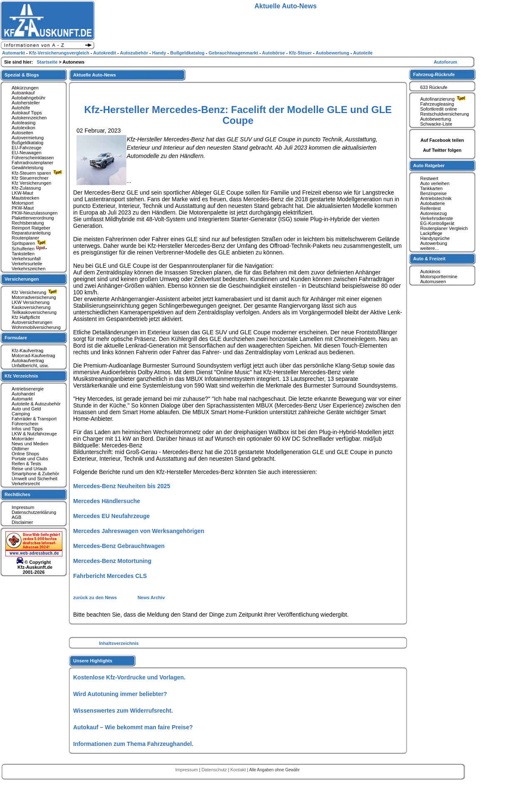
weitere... (430, 248)
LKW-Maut (22, 193)
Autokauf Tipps (27, 113)
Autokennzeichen (29, 118)
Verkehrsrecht (26, 484)
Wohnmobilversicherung (36, 327)
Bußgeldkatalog (27, 143)
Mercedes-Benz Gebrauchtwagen (119, 546)
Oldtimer (20, 449)
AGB (16, 517)
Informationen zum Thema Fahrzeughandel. (133, 744)
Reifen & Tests (26, 464)
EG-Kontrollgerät (437, 223)
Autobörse (274, 53)
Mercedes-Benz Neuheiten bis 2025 (122, 486)
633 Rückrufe (434, 87)
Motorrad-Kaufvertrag (33, 355)
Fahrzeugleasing (437, 104)
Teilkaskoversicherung (34, 312)
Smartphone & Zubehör (35, 474)
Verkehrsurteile (27, 264)
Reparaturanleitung (31, 233)
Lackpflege (431, 233)
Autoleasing (24, 123)
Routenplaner (25, 238)
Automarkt (22, 399)
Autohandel (23, 394)
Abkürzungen (25, 88)
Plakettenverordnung (33, 218)
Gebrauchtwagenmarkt (234, 53)
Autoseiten (22, 133)
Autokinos (430, 272)
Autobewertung (436, 119)
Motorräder (23, 439)
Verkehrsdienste (437, 218)
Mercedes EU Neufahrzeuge (111, 516)
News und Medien (30, 444)
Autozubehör (134, 53)
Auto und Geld (26, 409)
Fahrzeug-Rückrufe (434, 74)
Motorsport (23, 203)
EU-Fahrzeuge (27, 148)
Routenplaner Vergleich (444, 228)
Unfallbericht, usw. (30, 365)
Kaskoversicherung (31, 307)
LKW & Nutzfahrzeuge (34, 434)
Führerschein (25, 424)
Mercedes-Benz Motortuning (112, 561)
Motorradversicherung (34, 297)
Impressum (23, 507)
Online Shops (25, 454)
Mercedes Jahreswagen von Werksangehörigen (139, 531)
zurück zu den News (96, 597)
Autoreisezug (433, 213)
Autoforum (446, 62)
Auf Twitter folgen (442, 150)
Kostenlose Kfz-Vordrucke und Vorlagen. (129, 677)
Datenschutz (215, 770)
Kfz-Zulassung (26, 188)
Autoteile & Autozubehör (36, 404)
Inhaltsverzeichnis (119, 643)
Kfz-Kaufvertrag (27, 351)
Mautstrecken (25, 198)
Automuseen (433, 281)
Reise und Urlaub (29, 469)
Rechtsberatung (28, 223)
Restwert (429, 178)
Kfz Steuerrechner (30, 178)
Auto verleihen (435, 183)
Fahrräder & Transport (34, 419)
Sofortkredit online (439, 109)
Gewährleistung (27, 168)
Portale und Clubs (30, 459)
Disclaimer (22, 522)
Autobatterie (432, 203)
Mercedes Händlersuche (107, 501)
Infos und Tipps (27, 429)
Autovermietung (28, 138)
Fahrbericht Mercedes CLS (110, 576)
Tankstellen (23, 254)
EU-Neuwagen (27, 153)
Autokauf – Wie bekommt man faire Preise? (133, 727)
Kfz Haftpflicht (26, 317)
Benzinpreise (433, 193)
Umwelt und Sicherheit (34, 479)
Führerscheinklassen (33, 158)
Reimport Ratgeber (31, 228)
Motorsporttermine (439, 276)
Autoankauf (23, 93)
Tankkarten (431, 188)
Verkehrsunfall (26, 259)
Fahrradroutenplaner (32, 163)
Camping (21, 414)
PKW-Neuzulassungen (34, 213)
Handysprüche (435, 238)
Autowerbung (434, 243)
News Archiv (151, 597)
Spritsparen (30, 243)
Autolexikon (23, 128)
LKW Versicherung (31, 302)
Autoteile (363, 53)
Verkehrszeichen (28, 269)
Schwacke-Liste (436, 124)
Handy (160, 53)
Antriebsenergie (28, 389)
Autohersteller (26, 103)
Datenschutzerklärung (34, 512)
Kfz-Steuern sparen (38, 173)
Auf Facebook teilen (442, 140)
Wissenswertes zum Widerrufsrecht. (123, 711)
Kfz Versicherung (35, 292)
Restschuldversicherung (445, 114)
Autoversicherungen (32, 322)
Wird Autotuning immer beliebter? (120, 694)
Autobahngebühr (28, 98)
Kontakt (239, 770)
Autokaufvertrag (28, 360)
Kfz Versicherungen (31, 183)
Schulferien (30, 249)
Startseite (48, 62)
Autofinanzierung (444, 99)
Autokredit (105, 53)
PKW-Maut (23, 208)
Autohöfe (21, 108)
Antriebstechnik (436, 198)
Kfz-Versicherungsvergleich (60, 53)
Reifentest (431, 208)
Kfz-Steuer (301, 53)
